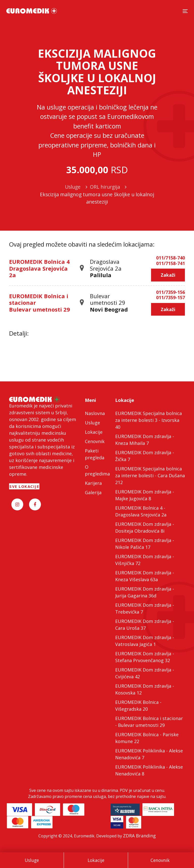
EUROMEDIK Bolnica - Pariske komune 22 (147, 738)
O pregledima (97, 470)
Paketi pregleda (95, 454)
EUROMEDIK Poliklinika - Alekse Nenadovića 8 (149, 770)
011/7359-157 (171, 298)
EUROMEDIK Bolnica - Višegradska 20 (138, 706)
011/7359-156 (171, 292)
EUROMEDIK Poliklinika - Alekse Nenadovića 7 (149, 754)
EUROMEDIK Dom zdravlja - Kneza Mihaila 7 (145, 440)
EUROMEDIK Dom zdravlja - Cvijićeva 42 (145, 673)
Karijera (93, 483)
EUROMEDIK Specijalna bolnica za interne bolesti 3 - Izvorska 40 (149, 420)
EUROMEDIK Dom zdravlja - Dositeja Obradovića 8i (145, 527)
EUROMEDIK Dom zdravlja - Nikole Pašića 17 (145, 544)
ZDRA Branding (139, 836)
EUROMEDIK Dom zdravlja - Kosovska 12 (145, 689)
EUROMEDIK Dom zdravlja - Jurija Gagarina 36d (145, 592)
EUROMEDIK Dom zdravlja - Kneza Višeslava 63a (145, 576)
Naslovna (95, 413)
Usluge (32, 860)
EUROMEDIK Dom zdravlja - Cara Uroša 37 (145, 625)
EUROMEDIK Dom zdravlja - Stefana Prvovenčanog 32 (145, 657)
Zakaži (168, 275)
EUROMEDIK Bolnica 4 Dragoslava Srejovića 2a (39, 268)
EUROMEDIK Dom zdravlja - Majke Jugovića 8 (145, 495)
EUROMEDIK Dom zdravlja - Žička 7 (145, 456)
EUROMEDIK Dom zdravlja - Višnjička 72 (145, 560)
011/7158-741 (171, 264)
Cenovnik (160, 860)
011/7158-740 (171, 258)
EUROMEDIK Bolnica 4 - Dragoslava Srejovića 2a (141, 511)
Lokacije (96, 860)
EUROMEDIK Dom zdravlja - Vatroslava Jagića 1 (145, 641)
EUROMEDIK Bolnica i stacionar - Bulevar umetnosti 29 (149, 722)
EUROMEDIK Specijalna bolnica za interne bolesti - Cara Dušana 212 (150, 475)
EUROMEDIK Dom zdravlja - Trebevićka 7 (145, 608)
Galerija (93, 492)
